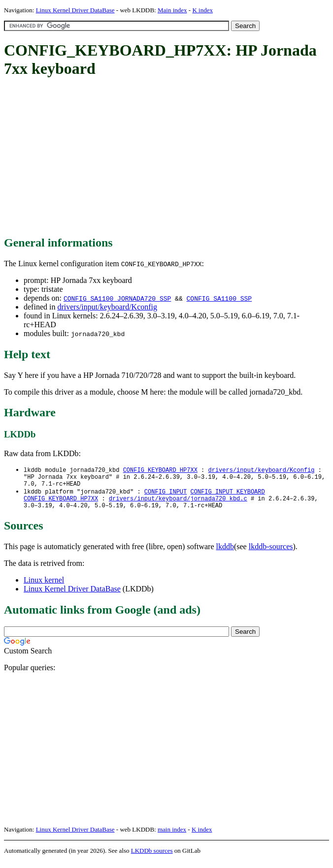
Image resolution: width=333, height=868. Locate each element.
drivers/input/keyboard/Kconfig (107, 307)
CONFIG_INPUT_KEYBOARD (227, 495)
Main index (172, 10)
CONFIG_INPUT (166, 495)
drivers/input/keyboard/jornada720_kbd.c (178, 504)
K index (202, 10)
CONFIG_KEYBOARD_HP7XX (160, 470)
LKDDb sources (152, 857)
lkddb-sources (271, 553)
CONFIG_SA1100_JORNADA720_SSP (117, 298)
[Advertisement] (168, 157)
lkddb (225, 553)
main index (172, 836)
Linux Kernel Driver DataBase (75, 10)
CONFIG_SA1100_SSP (219, 298)
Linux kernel (44, 587)
